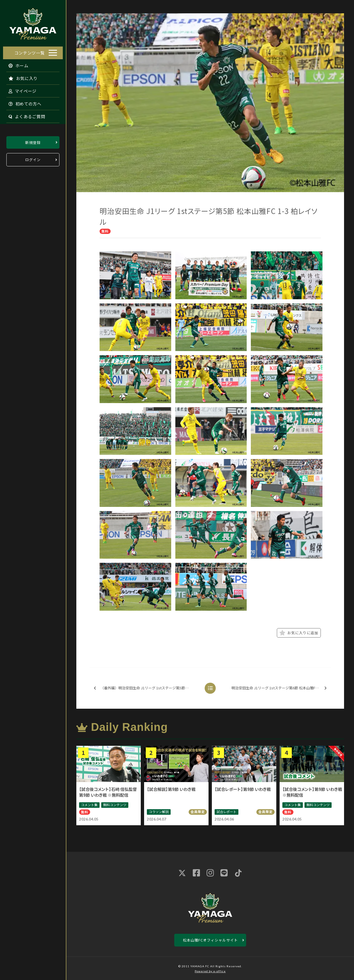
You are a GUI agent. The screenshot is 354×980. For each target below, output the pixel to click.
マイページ (20, 89)
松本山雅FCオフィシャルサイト (210, 940)
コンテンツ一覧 (30, 51)
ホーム (16, 64)
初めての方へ (22, 102)
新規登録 (33, 141)
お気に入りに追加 (299, 633)
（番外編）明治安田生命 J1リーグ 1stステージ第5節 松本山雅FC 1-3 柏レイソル (146, 688)
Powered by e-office (210, 971)
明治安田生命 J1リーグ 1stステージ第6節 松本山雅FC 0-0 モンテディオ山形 (281, 688)
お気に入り (20, 77)
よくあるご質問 (24, 115)
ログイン (33, 158)
